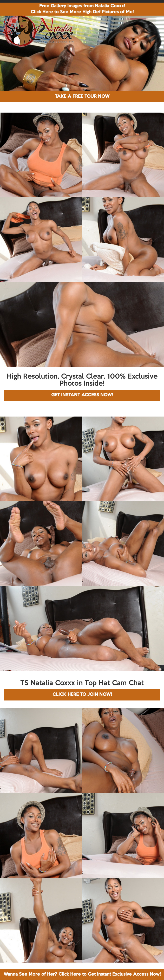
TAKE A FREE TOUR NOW (82, 97)
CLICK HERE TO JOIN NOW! (82, 695)
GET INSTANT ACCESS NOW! (82, 395)
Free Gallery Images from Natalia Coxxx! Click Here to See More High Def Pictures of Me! (82, 9)
